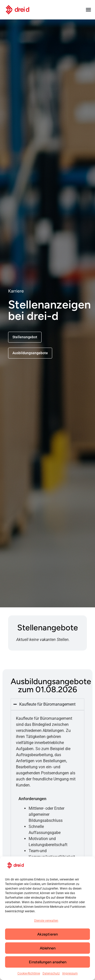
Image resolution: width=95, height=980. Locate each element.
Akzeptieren (48, 934)
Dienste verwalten (46, 921)
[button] (88, 10)
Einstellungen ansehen (48, 962)
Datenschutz (51, 973)
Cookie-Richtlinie (29, 973)
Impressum (70, 973)
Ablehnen (48, 948)
